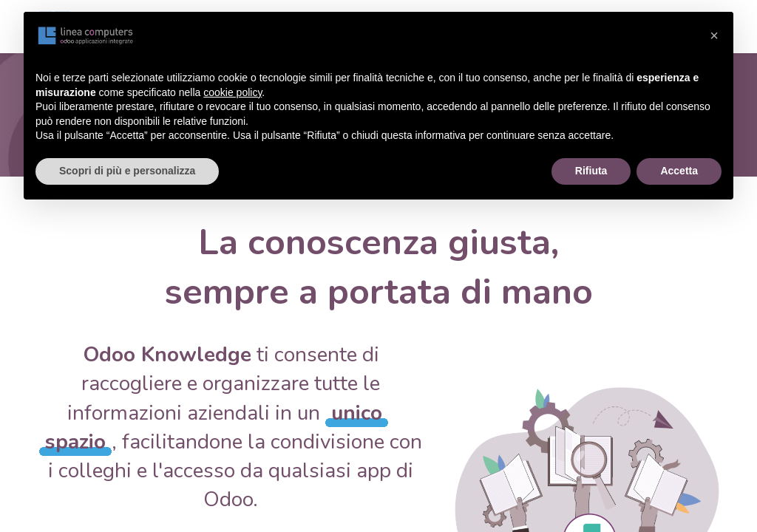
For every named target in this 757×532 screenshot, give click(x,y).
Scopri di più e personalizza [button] (127, 171)
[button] (714, 35)
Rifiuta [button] (591, 171)
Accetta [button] (679, 171)
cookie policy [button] (232, 92)
